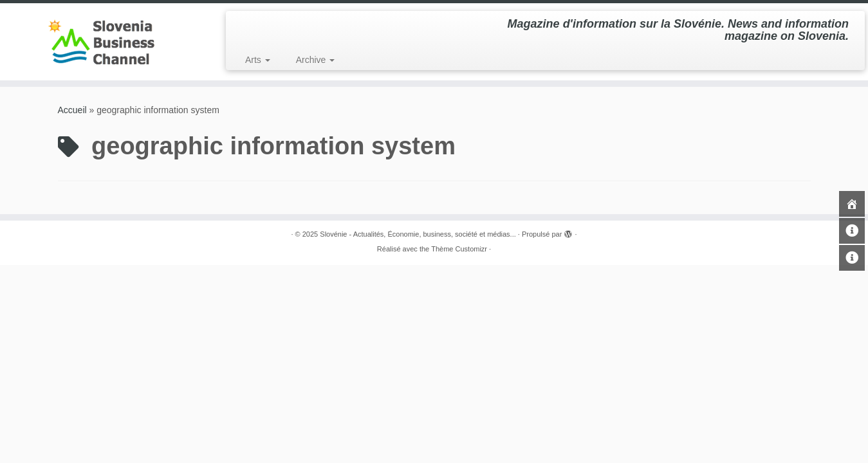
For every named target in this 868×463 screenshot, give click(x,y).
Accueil (72, 110)
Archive (316, 60)
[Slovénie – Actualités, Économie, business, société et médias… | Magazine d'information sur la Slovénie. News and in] (100, 42)
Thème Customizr (459, 249)
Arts (258, 60)
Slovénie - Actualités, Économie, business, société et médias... (418, 234)
